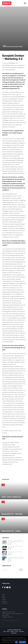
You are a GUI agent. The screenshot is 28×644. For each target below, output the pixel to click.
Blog (5, 46)
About (3, 596)
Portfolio (4, 598)
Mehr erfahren (22, 642)
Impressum (5, 601)
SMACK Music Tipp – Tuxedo (11, 531)
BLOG (8, 46)
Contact (4, 600)
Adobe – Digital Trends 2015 (11, 497)
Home (4, 594)
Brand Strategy (19, 46)
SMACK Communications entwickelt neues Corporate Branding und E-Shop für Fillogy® (16, 541)
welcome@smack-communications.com (10, 620)
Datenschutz (5, 603)
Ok (16, 642)
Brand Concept (12, 46)
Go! (21, 570)
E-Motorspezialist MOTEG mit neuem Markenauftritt (15, 547)
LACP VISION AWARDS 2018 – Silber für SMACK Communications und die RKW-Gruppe (16, 558)
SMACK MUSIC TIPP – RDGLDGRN (12, 514)
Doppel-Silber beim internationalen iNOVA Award (15, 552)
